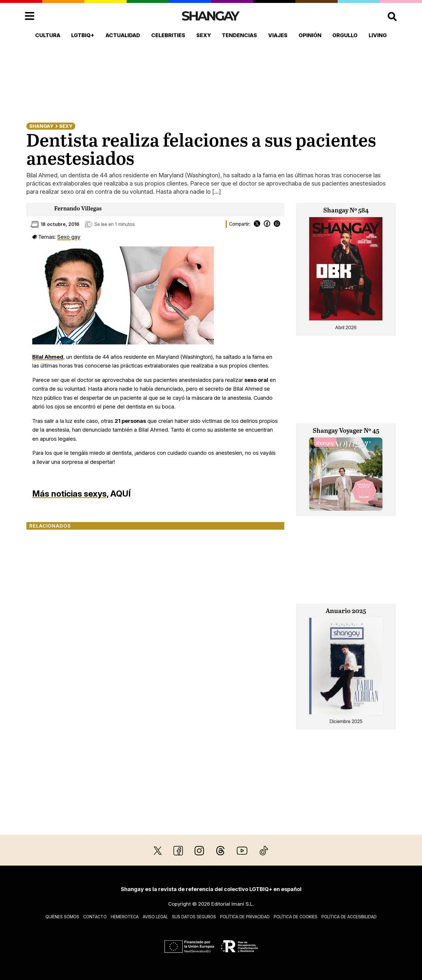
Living (378, 35)
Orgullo (345, 35)
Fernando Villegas (78, 209)
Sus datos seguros (194, 917)
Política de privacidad (245, 917)
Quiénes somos (62, 917)
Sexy (204, 35)
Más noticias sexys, (70, 494)
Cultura (48, 35)
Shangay (41, 126)
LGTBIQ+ (83, 35)
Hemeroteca (125, 917)
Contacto (95, 917)
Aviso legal (155, 917)
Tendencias (239, 35)
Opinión (310, 35)
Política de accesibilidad (349, 917)
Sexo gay (69, 237)
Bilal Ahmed (48, 357)
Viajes (278, 35)
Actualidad (123, 35)
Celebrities (168, 35)
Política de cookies (296, 917)
